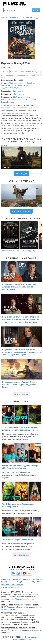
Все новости (21, 394)
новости (17, 579)
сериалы (37, 579)
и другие (16, 88)
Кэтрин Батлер (7, 100)
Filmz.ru (19, 599)
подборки (36, 582)
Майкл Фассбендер (17, 83)
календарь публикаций (12, 585)
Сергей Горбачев (9, 609)
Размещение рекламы (21, 639)
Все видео (21, 174)
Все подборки (21, 555)
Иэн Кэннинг (20, 100)
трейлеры (6, 579)
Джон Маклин (18, 91)
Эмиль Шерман (8, 102)
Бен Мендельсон (31, 86)
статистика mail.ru (10, 587)
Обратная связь (32, 637)
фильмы (27, 579)
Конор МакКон (32, 100)
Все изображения (21, 211)
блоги (4, 582)
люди (19, 582)
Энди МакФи (7, 88)
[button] (39, 195)
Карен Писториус (15, 86)
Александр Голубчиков (17, 607)
